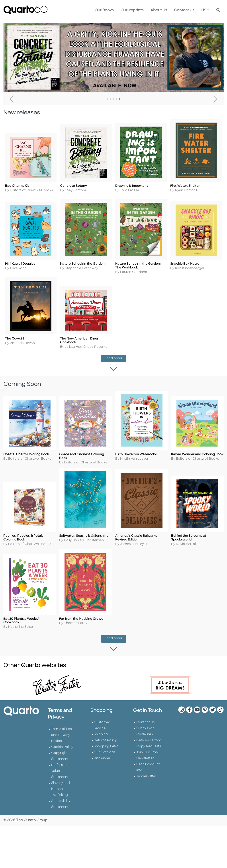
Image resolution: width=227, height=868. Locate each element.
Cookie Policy (62, 746)
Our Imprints (132, 10)
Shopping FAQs (106, 746)
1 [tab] (107, 99)
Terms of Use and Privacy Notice (62, 734)
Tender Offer (146, 776)
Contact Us (184, 10)
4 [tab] (117, 99)
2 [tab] (110, 99)
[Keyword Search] (218, 10)
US (204, 10)
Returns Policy (105, 740)
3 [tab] (113, 99)
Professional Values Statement (61, 770)
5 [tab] (120, 99)
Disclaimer (102, 758)
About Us (159, 10)
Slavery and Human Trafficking (61, 788)
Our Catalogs (105, 752)
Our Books (104, 10)
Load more (115, 359)
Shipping (101, 734)
